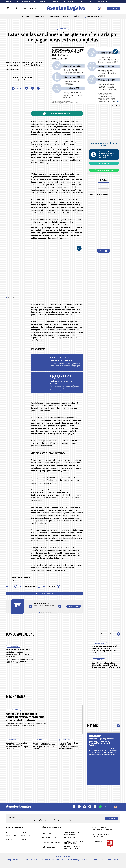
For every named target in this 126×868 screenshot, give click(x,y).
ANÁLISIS (77, 16)
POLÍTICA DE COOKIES (49, 847)
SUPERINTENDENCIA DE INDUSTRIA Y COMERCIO (72, 847)
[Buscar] (17, 8)
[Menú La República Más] (8, 8)
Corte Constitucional (23, 2)
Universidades (103, 2)
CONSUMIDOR (54, 16)
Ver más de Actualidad (110, 634)
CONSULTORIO (39, 16)
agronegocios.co (30, 860)
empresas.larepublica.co (52, 860)
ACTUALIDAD (25, 16)
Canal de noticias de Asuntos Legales (57, 113)
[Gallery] (45, 605)
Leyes (11, 586)
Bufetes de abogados (41, 2)
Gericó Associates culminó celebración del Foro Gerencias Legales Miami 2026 (104, 650)
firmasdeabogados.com (77, 860)
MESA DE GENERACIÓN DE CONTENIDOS (71, 833)
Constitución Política (86, 2)
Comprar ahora (104, 163)
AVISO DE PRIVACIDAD (71, 838)
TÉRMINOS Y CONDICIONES (51, 842)
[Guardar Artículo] (16, 88)
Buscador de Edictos (95, 16)
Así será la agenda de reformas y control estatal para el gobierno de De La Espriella (44, 746)
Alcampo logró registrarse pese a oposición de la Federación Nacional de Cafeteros (101, 742)
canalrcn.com (97, 860)
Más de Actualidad (20, 634)
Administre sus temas (45, 593)
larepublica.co (13, 860)
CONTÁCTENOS (47, 833)
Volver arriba (111, 807)
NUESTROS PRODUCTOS (50, 838)
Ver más (103, 251)
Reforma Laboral (29, 586)
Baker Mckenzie (69, 2)
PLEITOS (66, 16)
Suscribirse (113, 8)
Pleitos (92, 726)
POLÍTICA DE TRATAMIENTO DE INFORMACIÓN (73, 842)
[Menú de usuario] (99, 8)
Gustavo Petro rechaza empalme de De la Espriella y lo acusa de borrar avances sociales (69, 746)
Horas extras (51, 586)
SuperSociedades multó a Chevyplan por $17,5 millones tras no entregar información (106, 665)
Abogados (56, 2)
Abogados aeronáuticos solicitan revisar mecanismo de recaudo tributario (18, 653)
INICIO (8, 833)
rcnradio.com (113, 860)
